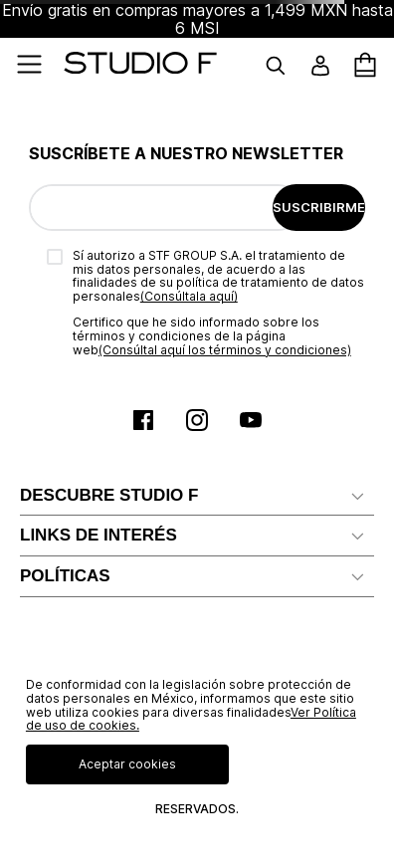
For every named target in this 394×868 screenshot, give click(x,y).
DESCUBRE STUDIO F (109, 495)
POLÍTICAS (65, 576)
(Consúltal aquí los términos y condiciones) (225, 350)
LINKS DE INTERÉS (98, 535)
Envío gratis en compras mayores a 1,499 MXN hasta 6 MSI (197, 19)
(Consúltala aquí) (189, 296)
